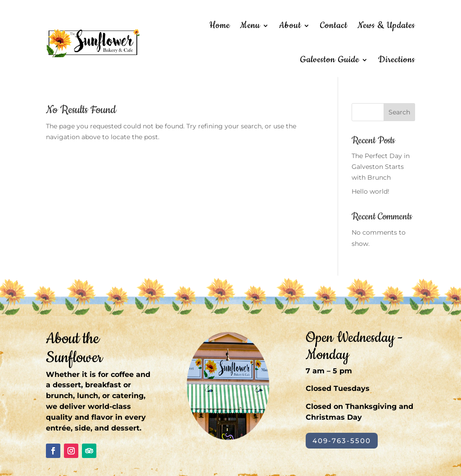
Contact (334, 25)
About (290, 25)
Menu (250, 25)
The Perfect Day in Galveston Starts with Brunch (381, 167)
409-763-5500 (342, 441)
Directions (397, 60)
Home (220, 25)
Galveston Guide (330, 60)
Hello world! (371, 191)
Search (399, 112)
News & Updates (386, 25)
